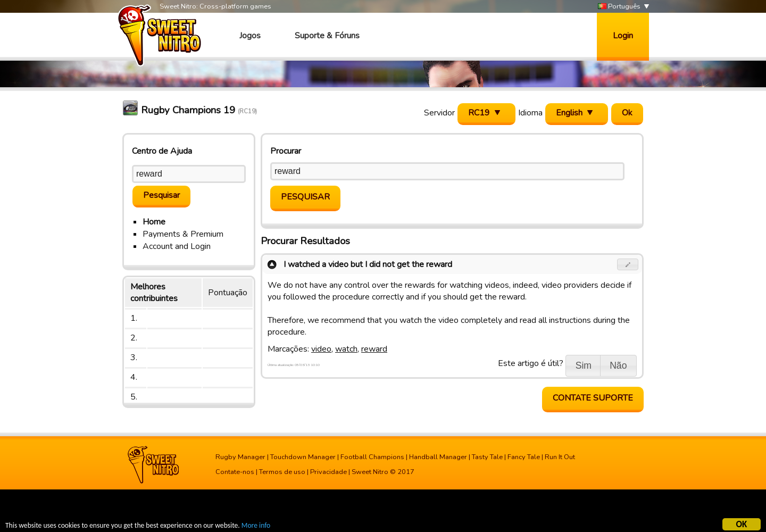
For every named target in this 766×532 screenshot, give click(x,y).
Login (623, 36)
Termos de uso (282, 472)
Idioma (530, 113)
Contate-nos (235, 472)
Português (619, 7)
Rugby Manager (240, 457)
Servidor (439, 113)
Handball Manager (438, 457)
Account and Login (177, 246)
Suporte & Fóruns (327, 36)
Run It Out (560, 457)
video (321, 349)
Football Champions (372, 457)
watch (346, 349)
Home (154, 222)
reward (374, 349)
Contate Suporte (593, 398)
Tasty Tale (487, 457)
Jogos (250, 36)
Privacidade (328, 472)
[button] (628, 264)
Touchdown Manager (303, 457)
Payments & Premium (183, 234)
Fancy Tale (524, 457)
